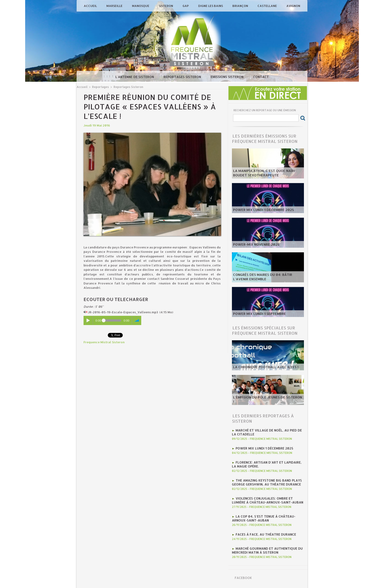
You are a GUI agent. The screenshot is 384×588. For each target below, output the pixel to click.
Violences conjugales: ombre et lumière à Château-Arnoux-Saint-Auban (267, 498)
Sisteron (166, 6)
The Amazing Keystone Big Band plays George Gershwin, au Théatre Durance (265, 481)
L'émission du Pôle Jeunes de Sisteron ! (265, 402)
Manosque (141, 6)
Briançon (241, 6)
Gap (186, 6)
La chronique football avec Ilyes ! (262, 367)
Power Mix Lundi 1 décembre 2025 (261, 210)
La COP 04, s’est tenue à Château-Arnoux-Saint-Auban (262, 516)
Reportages (99, 87)
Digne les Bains (211, 6)
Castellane (268, 6)
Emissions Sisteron (228, 77)
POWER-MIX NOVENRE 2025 (254, 245)
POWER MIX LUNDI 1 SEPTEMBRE (257, 314)
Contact (261, 77)
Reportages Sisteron (183, 77)
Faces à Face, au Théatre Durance (264, 532)
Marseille (115, 6)
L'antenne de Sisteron (135, 77)
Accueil (91, 6)
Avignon (293, 6)
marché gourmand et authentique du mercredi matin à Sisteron (266, 547)
